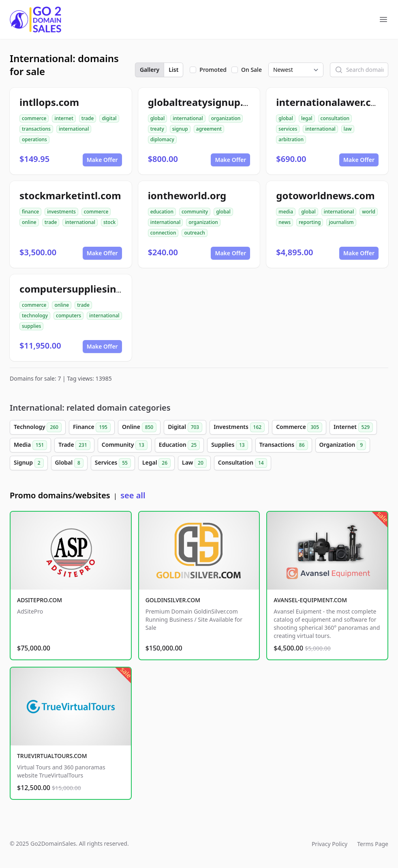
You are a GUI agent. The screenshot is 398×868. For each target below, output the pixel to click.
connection (163, 233)
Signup (29, 463)
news (285, 222)
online (29, 222)
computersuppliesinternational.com (107, 289)
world (369, 212)
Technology (38, 427)
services (288, 129)
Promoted (213, 70)
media (286, 212)
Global (69, 463)
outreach (194, 233)
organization (226, 118)
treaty (157, 129)
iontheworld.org (187, 195)
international (74, 129)
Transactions (284, 445)
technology (35, 316)
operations (34, 139)
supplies (31, 326)
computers (68, 316)
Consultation (243, 463)
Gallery (150, 70)
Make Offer (102, 160)
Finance (92, 427)
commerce (34, 118)
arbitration (291, 139)
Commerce (299, 427)
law (348, 129)
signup (180, 129)
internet (64, 118)
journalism (341, 222)
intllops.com (49, 102)
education (162, 212)
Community (125, 445)
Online (139, 427)
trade (88, 118)
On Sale (251, 70)
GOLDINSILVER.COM (173, 600)
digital (109, 118)
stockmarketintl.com (70, 195)
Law (194, 463)
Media (30, 445)
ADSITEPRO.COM (40, 600)
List (173, 70)
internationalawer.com (331, 102)
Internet (353, 427)
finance (30, 212)
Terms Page (373, 844)
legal (307, 118)
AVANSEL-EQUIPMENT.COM (310, 600)
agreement (209, 129)
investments (61, 212)
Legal (156, 463)
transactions (36, 129)
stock (109, 222)
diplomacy (162, 139)
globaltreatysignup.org (204, 102)
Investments (239, 427)
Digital (185, 427)
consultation (335, 118)
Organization (343, 445)
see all (133, 495)
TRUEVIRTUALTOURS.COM (52, 756)
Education (179, 445)
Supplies (230, 445)
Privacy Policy (330, 844)
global (158, 118)
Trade (74, 445)
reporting (310, 222)
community (195, 212)
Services (113, 463)
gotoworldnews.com (325, 195)
